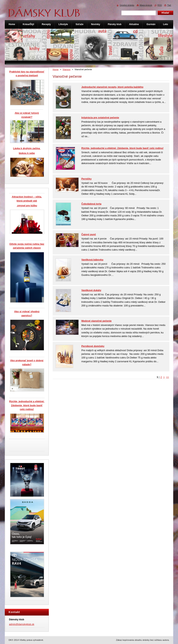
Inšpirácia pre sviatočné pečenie (100, 118)
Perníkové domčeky (93, 346)
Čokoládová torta (91, 204)
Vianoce (67, 69)
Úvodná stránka (127, 5)
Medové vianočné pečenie (96, 321)
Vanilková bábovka (92, 260)
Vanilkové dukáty (91, 290)
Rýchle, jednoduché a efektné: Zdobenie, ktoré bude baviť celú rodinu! (122, 148)
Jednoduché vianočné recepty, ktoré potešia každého (112, 87)
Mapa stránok (146, 5)
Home (56, 69)
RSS (160, 5)
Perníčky (86, 179)
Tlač (169, 5)
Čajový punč (89, 234)
